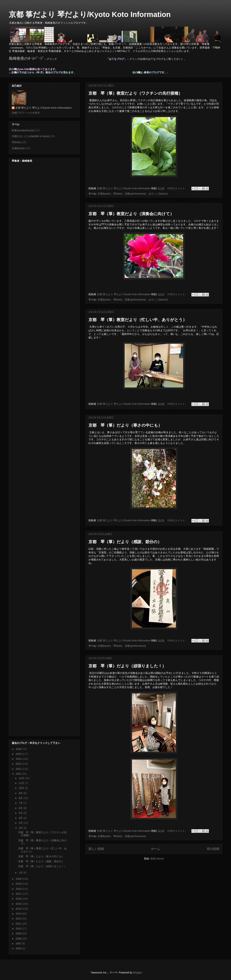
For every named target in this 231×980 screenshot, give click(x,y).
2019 (19, 884)
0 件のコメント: (177, 188)
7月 (21, 803)
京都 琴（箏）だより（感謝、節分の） (125, 542)
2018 (19, 889)
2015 (19, 904)
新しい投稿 (96, 849)
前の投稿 (213, 849)
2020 (19, 879)
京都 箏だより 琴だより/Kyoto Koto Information (90, 14)
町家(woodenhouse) (23, 130)
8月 (21, 798)
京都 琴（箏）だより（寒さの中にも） (125, 425)
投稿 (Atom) (157, 859)
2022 (19, 769)
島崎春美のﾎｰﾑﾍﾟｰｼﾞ (26, 59)
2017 (19, 894)
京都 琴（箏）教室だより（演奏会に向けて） (131, 214)
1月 (21, 873)
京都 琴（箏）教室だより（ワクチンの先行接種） (135, 93)
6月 (21, 808)
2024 (19, 759)
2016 (19, 899)
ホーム (155, 849)
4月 (21, 818)
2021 (19, 774)
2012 (19, 919)
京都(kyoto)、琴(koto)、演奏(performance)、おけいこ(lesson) (133, 194)
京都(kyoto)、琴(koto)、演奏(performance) (122, 646)
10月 (22, 788)
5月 (21, 813)
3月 (21, 823)
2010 (19, 929)
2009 (19, 934)
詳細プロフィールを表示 (26, 113)
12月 (22, 778)
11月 (22, 783)
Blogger (137, 973)
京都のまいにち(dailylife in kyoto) (31, 136)
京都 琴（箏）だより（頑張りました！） (127, 666)
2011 (19, 924)
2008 (19, 939)
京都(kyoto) (18, 148)
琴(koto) (16, 142)
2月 (21, 828)
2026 (19, 749)
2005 (19, 948)
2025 (19, 754)
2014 (19, 909)
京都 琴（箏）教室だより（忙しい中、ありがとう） (138, 320)
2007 (19, 944)
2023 (19, 764)
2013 (19, 914)
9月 (21, 793)
